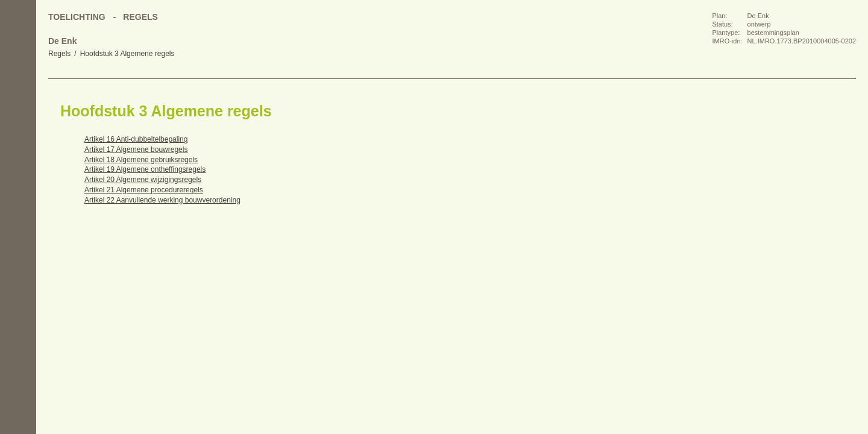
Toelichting (77, 17)
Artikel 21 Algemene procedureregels (144, 190)
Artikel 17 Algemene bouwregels (136, 149)
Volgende (18, 151)
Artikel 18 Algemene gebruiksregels (141, 160)
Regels (59, 54)
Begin (18, 102)
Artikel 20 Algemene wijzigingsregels (143, 180)
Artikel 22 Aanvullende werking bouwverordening (162, 200)
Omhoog (18, 175)
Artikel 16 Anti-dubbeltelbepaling (136, 139)
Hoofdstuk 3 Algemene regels (127, 54)
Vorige (18, 127)
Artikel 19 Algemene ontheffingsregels (145, 169)
